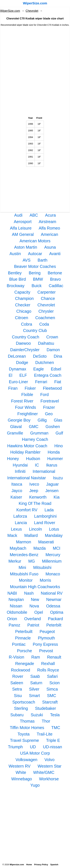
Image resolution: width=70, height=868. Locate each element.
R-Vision (16, 657)
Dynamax (18, 369)
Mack (12, 535)
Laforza (20, 516)
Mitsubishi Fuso (24, 574)
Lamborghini (45, 516)
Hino (59, 446)
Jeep (34, 491)
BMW (38, 279)
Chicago (24, 311)
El (10, 375)
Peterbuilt (24, 632)
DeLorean (17, 356)
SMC (51, 696)
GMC (34, 427)
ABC (34, 215)
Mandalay (54, 535)
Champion (24, 298)
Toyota (24, 734)
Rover (18, 676)
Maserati (46, 542)
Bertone (55, 273)
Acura (51, 215)
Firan (13, 388)
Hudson (33, 459)
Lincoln (35, 529)
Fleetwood (52, 388)
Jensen (52, 491)
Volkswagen (26, 760)
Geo (49, 414)
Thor (46, 721)
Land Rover (45, 523)
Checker (23, 305)
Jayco (17, 491)
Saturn (36, 683)
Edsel (56, 369)
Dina (58, 356)
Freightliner (28, 414)
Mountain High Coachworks (35, 587)
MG (32, 561)
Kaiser (16, 497)
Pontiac (19, 644)
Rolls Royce (48, 670)
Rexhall (48, 664)
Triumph (15, 747)
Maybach (18, 548)
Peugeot (47, 632)
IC (37, 465)
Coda (44, 324)
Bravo (55, 279)
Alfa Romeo (49, 228)
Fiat (58, 382)
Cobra (27, 324)
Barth (43, 260)
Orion (12, 619)
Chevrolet (32, 11)
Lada (49, 510)
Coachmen (45, 318)
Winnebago (22, 779)
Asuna (50, 247)
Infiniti (20, 471)
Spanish (54, 865)
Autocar (35, 254)
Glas (58, 420)
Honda (54, 452)
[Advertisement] (35, 55)
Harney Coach (35, 439)
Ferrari (41, 382)
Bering (35, 273)
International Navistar (26, 478)
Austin (15, 254)
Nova (34, 606)
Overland (32, 619)
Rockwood (21, 670)
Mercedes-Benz (24, 555)
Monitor (26, 580)
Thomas (27, 721)
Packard (55, 619)
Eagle (38, 369)
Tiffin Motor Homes (27, 728)
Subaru (17, 715)
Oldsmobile (17, 612)
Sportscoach (24, 702)
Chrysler (46, 311)
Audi (18, 215)
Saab (35, 676)
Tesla (55, 715)
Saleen (17, 683)
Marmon (24, 542)
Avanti (55, 254)
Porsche (25, 651)
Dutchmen (45, 363)
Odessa (53, 606)
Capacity (22, 292)
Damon (53, 350)
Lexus (16, 529)
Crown (52, 337)
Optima (57, 612)
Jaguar (53, 484)
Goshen (53, 427)
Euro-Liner (19, 382)
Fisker (30, 388)
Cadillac (56, 286)
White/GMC (44, 772)
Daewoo (23, 343)
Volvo (50, 760)
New (35, 599)
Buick (37, 286)
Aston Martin (26, 247)
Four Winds (26, 407)
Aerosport (23, 222)
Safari (52, 676)
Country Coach (25, 337)
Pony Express (45, 644)
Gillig (42, 420)
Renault (54, 657)
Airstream (47, 222)
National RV (52, 593)
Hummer (55, 459)
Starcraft (50, 702)
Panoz (14, 625)
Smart (34, 696)
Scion (54, 683)
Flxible (27, 395)
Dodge (22, 363)
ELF (23, 375)
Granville (15, 433)
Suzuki (37, 715)
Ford (45, 395)
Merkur (15, 561)
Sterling (21, 708)
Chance (48, 298)
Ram (36, 657)
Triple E (53, 740)
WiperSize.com (35, 3)
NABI (12, 593)
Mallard (31, 535)
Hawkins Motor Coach (27, 446)
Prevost (46, 651)
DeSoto (40, 356)
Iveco (34, 484)
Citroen (22, 318)
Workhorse (49, 779)
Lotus (54, 529)
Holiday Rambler (25, 452)
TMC (56, 728)
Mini (22, 567)
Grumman (39, 433)
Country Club (35, 330)
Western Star (50, 766)
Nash (29, 593)
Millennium (52, 561)
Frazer (49, 407)
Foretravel (50, 401)
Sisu (18, 696)
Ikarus (52, 465)
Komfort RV (27, 510)
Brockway (16, 286)
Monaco (53, 574)
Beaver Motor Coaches (35, 266)
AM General (23, 234)
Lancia (21, 523)
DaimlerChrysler (25, 350)
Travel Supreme (25, 740)
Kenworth (38, 497)
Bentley (15, 273)
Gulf (59, 433)
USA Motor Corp (35, 753)
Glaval (16, 427)
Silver (34, 689)
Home (29, 865)
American (49, 234)
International (44, 471)
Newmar (54, 599)
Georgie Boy (19, 420)
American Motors (35, 241)
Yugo (35, 785)
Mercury (53, 555)
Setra (17, 689)
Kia (57, 497)
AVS (27, 260)
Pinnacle (23, 638)
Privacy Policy (41, 865)
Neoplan (16, 599)
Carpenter (46, 292)
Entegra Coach (48, 375)
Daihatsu (46, 343)
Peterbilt (54, 625)
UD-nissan (53, 747)
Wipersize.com (17, 865)
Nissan (16, 606)
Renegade (25, 664)
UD (33, 747)
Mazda (40, 548)
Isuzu (58, 478)
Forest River (22, 401)
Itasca (17, 484)
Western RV (20, 766)
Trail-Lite (45, 734)
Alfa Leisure (21, 228)
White (21, 772)
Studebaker (46, 708)
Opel (39, 612)
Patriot (33, 625)
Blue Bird (18, 279)
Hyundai (20, 465)
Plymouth (46, 638)
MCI (57, 548)
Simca (52, 689)
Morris (45, 580)
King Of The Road (35, 503)
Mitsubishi (42, 567)
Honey (13, 459)
